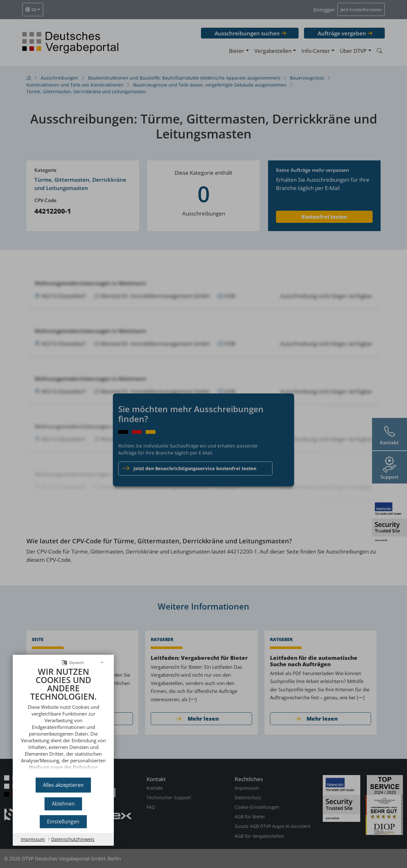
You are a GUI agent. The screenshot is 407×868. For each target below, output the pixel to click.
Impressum (33, 839)
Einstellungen (63, 822)
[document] (63, 720)
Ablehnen (63, 804)
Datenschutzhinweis (73, 839)
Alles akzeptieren (63, 785)
